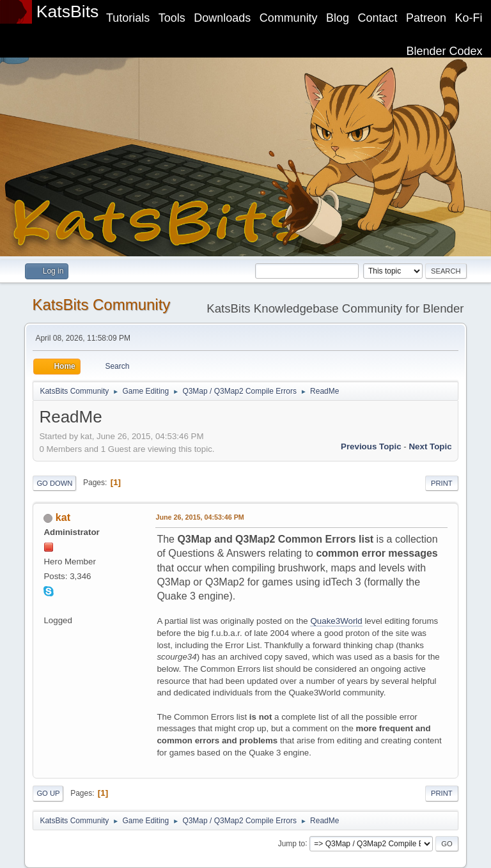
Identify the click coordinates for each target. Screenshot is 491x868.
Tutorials (128, 18)
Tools (172, 18)
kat (63, 517)
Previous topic (371, 446)
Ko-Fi (469, 18)
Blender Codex (445, 51)
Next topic (430, 446)
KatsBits (68, 12)
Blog (338, 18)
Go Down (54, 483)
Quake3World (336, 621)
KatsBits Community (101, 305)
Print (442, 483)
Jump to (292, 843)
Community (289, 18)
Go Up (48, 793)
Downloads (222, 18)
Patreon (426, 18)
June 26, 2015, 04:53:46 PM (199, 517)
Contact (378, 18)
